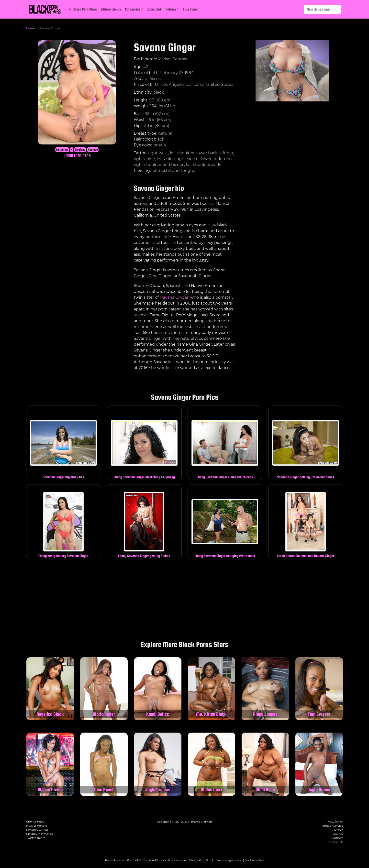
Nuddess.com (178, 860)
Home (30, 28)
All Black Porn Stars (83, 9)
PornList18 (134, 860)
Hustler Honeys (37, 826)
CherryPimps (35, 822)
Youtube (93, 150)
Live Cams (190, 9)
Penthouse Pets (37, 830)
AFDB (87, 156)
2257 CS (338, 834)
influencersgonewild (228, 860)
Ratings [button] (171, 9)
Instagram (62, 150)
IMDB (69, 156)
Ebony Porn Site (200, 860)
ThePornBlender (155, 860)
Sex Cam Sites (254, 860)
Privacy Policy (334, 822)
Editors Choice (111, 9)
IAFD (78, 156)
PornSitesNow (115, 860)
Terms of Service (332, 826)
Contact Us (335, 842)
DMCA (339, 830)
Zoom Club (154, 9)
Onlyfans (80, 150)
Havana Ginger (174, 297)
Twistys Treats (36, 838)
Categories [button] (133, 9)
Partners (337, 838)
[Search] (323, 9)
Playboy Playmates (39, 834)
